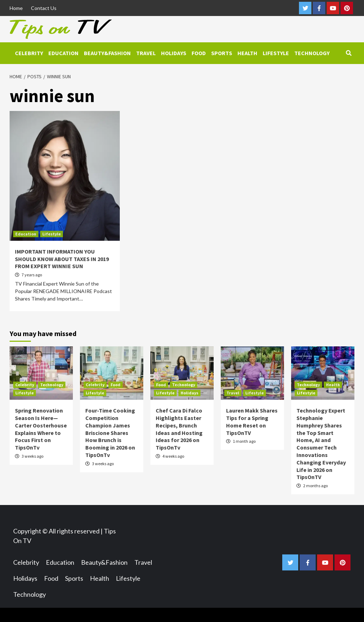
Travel (146, 53)
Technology (312, 53)
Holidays (174, 53)
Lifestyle (276, 53)
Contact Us (44, 8)
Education (63, 53)
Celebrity (29, 53)
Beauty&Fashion (107, 53)
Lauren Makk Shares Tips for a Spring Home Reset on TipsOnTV (252, 421)
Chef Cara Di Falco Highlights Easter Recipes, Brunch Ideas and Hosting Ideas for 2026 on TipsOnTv (179, 429)
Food (199, 53)
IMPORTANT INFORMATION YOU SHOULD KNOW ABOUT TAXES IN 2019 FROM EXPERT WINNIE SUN (62, 259)
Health (247, 53)
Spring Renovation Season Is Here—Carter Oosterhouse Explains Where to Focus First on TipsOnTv (41, 429)
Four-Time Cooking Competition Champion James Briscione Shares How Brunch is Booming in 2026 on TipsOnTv (110, 433)
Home (16, 8)
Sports (222, 53)
